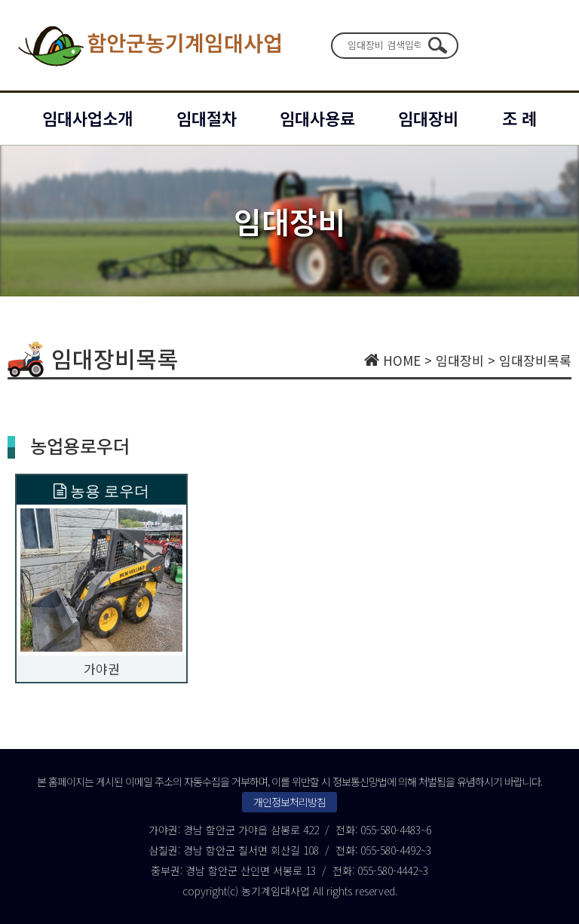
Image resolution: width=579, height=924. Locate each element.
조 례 (519, 118)
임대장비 (428, 118)
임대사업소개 (87, 118)
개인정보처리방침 (289, 802)
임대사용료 (317, 118)
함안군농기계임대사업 (149, 45)
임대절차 (207, 118)
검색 (437, 45)
